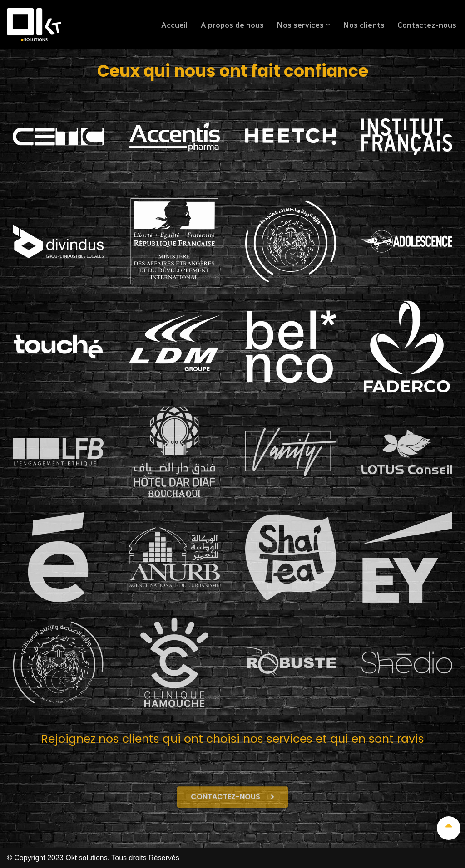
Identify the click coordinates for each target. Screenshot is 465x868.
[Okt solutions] (34, 25)
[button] (328, 25)
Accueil (173, 25)
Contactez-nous (427, 25)
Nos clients (363, 25)
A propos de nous (231, 25)
